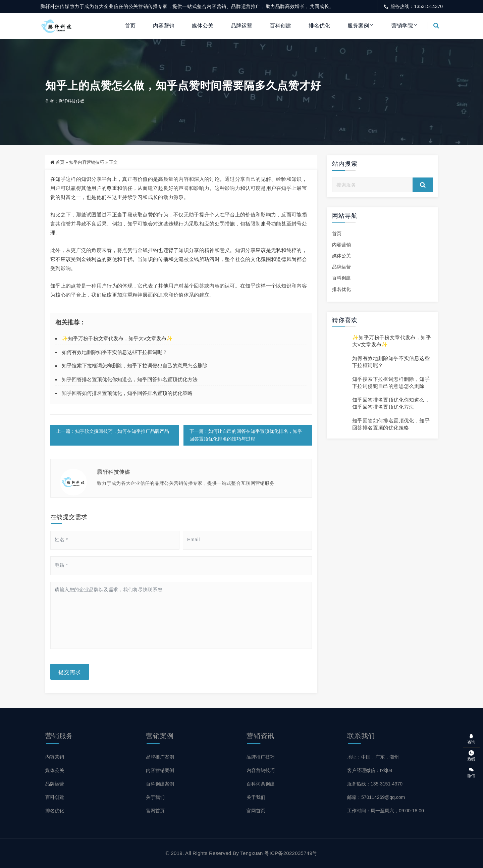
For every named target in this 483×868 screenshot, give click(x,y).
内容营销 (164, 26)
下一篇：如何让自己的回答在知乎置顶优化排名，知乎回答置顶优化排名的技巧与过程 (246, 435)
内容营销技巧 (261, 770)
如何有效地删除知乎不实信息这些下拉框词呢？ (115, 352)
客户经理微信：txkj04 (370, 770)
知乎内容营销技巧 (87, 162)
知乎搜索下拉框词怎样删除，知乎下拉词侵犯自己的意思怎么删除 (135, 366)
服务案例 (358, 26)
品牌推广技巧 (261, 757)
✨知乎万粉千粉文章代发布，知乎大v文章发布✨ (117, 338)
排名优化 (319, 26)
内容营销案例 (160, 770)
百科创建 (280, 26)
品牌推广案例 (160, 757)
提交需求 (70, 672)
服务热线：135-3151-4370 (375, 784)
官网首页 (155, 811)
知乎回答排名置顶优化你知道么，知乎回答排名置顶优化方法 (130, 379)
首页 (130, 26)
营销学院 (402, 26)
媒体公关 (203, 26)
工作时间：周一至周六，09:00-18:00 (386, 811)
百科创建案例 (160, 784)
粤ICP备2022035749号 (291, 853)
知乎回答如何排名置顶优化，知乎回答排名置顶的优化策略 (127, 393)
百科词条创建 (261, 784)
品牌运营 (241, 26)
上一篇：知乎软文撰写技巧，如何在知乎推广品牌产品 (113, 431)
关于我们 (155, 797)
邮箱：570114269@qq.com (376, 797)
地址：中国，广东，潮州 (373, 757)
